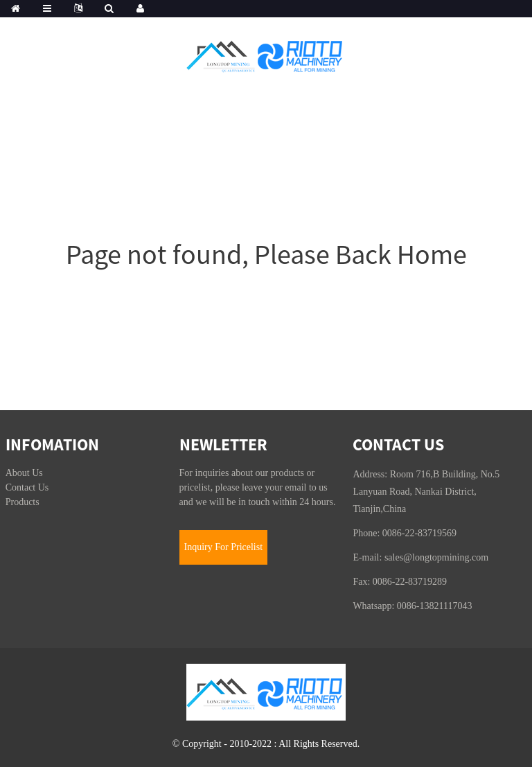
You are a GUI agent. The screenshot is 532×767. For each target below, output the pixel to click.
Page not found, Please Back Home (266, 254)
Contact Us (27, 487)
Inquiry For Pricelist (224, 547)
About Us (24, 473)
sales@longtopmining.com (436, 557)
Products (23, 502)
